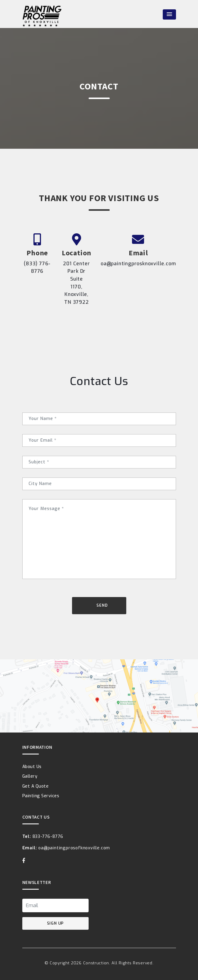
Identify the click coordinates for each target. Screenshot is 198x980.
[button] (169, 14)
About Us (32, 767)
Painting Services (41, 796)
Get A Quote (36, 786)
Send (102, 605)
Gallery (30, 776)
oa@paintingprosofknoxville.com (66, 848)
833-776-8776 (43, 837)
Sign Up (55, 923)
